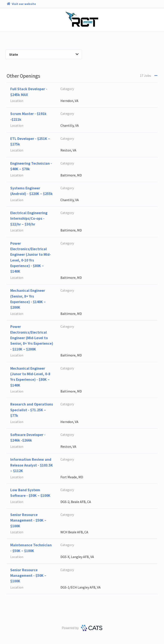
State (44, 54)
